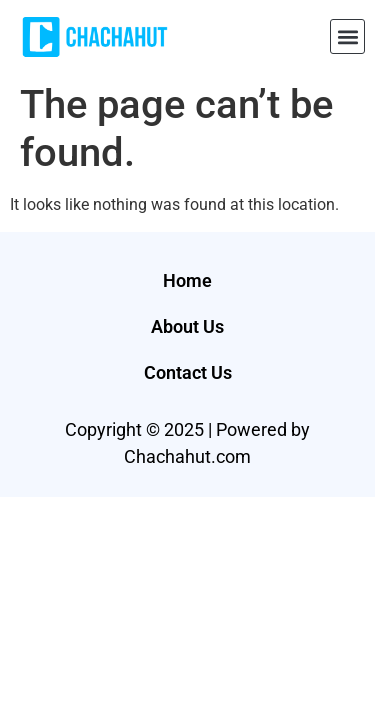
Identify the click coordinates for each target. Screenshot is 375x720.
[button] (347, 36)
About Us (187, 326)
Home (187, 280)
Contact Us (188, 372)
